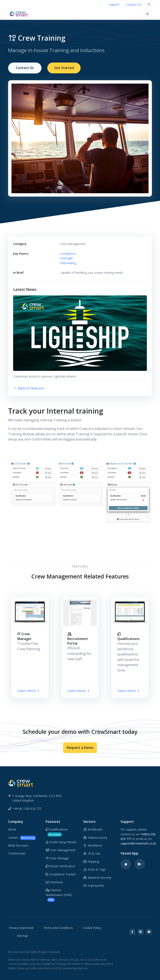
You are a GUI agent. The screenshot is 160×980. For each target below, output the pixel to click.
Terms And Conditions (58, 928)
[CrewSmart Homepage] (20, 14)
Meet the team (18, 845)
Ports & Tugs (94, 869)
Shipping (91, 861)
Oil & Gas (92, 853)
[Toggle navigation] (147, 14)
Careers (22, 838)
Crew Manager (57, 858)
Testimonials (17, 853)
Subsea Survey (95, 837)
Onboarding (68, 263)
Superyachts (94, 885)
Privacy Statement (21, 928)
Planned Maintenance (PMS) (59, 895)
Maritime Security (97, 877)
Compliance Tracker (61, 874)
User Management (61, 850)
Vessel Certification (60, 866)
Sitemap (22, 935)
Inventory (54, 882)
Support (114, 4)
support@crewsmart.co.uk (138, 843)
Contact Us (134, 4)
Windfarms (93, 845)
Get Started (64, 68)
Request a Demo (80, 747)
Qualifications (57, 832)
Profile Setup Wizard (61, 842)
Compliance (68, 253)
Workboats (93, 829)
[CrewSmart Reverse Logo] (21, 783)
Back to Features (29, 388)
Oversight (66, 258)
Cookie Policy (92, 928)
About (12, 829)
